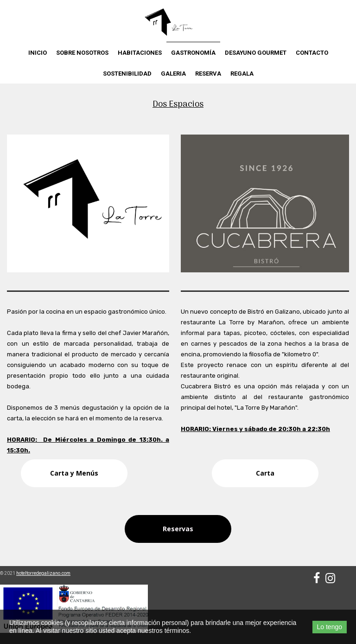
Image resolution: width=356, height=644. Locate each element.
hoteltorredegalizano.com (43, 573)
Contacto (312, 53)
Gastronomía (193, 53)
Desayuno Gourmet (256, 53)
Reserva (208, 74)
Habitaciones (140, 53)
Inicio (38, 53)
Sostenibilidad (127, 74)
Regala (242, 74)
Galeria (173, 74)
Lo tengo (330, 627)
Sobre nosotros (82, 53)
